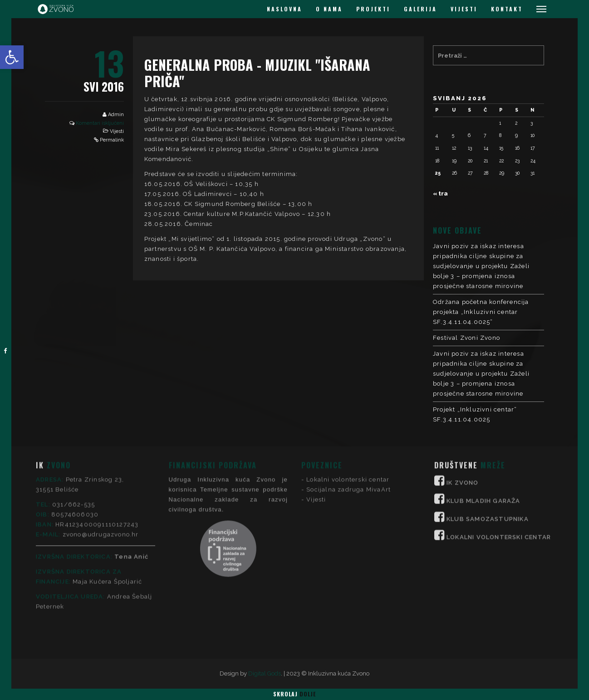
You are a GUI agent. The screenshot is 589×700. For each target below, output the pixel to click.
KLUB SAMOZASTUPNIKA (488, 453)
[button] (12, 57)
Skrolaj (294, 694)
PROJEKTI (373, 9)
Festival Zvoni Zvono (466, 338)
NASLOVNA (285, 9)
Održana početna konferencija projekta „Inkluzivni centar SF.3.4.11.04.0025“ (481, 312)
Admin (116, 115)
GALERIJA (420, 9)
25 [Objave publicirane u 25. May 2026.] (438, 173)
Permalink (112, 140)
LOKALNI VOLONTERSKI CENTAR (499, 471)
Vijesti (117, 131)
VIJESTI (464, 9)
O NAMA (329, 9)
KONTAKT (507, 9)
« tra (440, 193)
